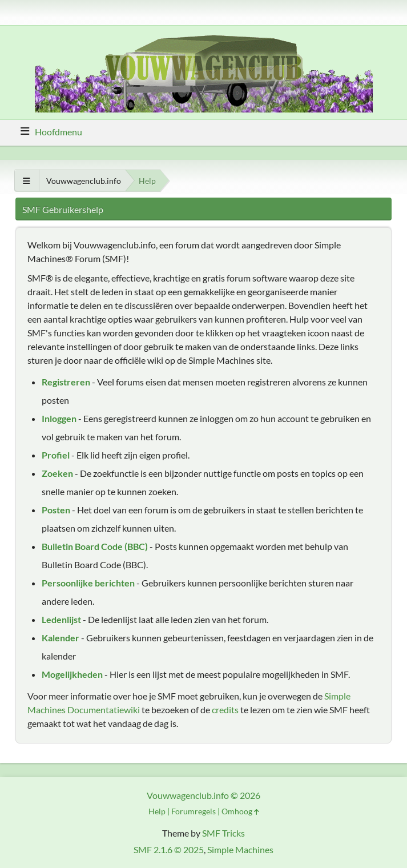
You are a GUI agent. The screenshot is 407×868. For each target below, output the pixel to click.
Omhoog (240, 811)
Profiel (56, 455)
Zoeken (57, 473)
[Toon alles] (27, 181)
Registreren (66, 382)
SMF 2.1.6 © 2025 (169, 849)
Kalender (61, 638)
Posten (56, 510)
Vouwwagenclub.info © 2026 (203, 795)
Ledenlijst (61, 619)
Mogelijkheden (72, 674)
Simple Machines (240, 849)
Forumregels (194, 811)
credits (225, 710)
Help (157, 811)
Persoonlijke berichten (88, 583)
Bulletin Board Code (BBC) (95, 546)
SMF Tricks (223, 833)
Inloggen (59, 418)
